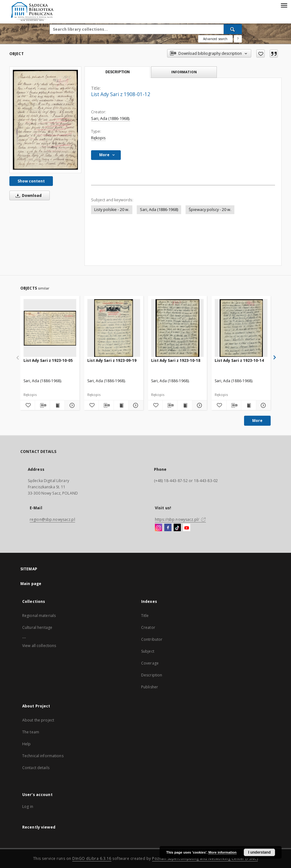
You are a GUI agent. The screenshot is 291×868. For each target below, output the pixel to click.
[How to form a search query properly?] (238, 39)
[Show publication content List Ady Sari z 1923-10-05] (57, 405)
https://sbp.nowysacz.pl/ (180, 519)
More (257, 421)
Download (28, 195)
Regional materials (39, 616)
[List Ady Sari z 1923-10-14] (241, 328)
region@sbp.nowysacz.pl (52, 519)
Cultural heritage (37, 627)
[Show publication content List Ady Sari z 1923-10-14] (248, 405)
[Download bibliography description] (42, 405)
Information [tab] (184, 72)
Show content (31, 181)
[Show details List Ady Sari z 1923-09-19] (135, 405)
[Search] (233, 29)
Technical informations (43, 756)
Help (26, 744)
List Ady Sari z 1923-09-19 (112, 360)
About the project (38, 720)
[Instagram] (158, 528)
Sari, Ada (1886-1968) (159, 210)
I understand (259, 852)
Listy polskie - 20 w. (112, 210)
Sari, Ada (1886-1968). (111, 118)
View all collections (39, 646)
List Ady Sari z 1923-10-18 (176, 360)
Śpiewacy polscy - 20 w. (210, 210)
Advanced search (215, 39)
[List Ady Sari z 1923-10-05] (50, 328)
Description (152, 675)
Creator (148, 627)
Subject (148, 651)
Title (145, 616)
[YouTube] (187, 528)
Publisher (150, 687)
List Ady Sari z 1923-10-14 (239, 360)
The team (31, 732)
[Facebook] (168, 528)
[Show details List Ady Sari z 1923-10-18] (199, 405)
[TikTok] (177, 528)
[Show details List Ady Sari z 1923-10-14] (263, 405)
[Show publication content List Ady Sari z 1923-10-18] (185, 405)
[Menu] (284, 5)
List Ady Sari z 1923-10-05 (48, 360)
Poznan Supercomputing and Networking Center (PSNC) (205, 858)
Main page (31, 584)
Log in (28, 806)
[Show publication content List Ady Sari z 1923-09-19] (121, 405)
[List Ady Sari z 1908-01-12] (45, 120)
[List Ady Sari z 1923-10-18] (178, 328)
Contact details (36, 768)
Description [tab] (117, 72)
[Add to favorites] (260, 54)
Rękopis (98, 138)
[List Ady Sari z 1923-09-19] (114, 328)
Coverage (150, 663)
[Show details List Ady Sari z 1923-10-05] (71, 405)
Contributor (152, 639)
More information (222, 852)
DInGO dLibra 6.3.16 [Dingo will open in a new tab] (92, 858)
